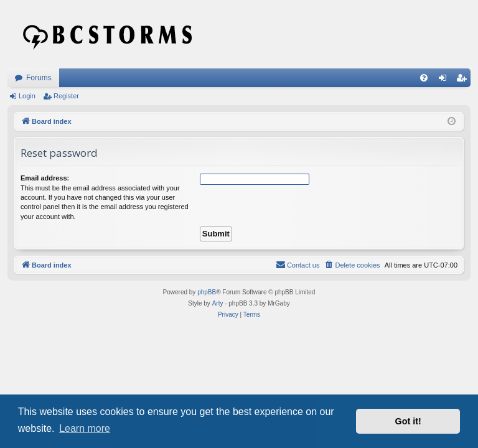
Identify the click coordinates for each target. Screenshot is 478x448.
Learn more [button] (85, 428)
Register (66, 96)
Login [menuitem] (445, 80)
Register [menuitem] (464, 80)
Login (27, 96)
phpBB (207, 292)
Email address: (45, 178)
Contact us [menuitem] (298, 264)
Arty (218, 303)
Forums (39, 78)
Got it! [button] (408, 421)
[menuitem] (424, 78)
